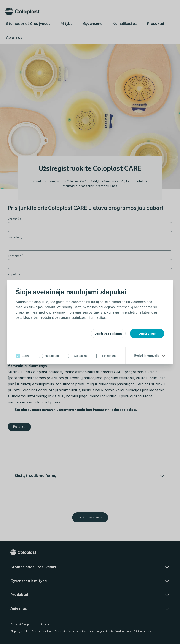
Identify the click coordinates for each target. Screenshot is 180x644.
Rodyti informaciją (147, 356)
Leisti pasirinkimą (108, 333)
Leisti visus (147, 333)
